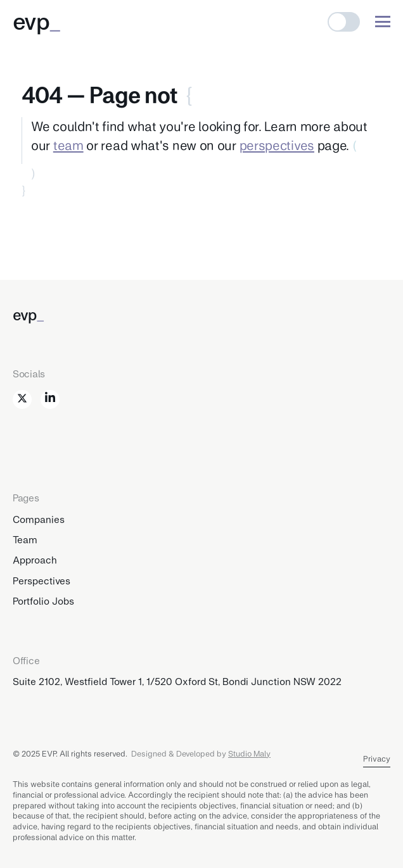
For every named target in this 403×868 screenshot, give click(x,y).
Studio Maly (249, 753)
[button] (344, 22)
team (68, 145)
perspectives (277, 145)
